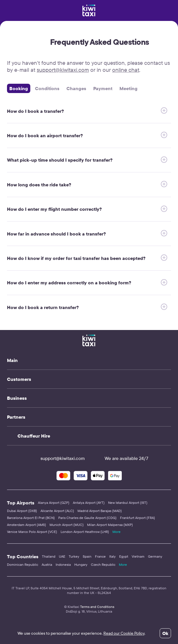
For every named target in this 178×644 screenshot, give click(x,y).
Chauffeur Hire (34, 436)
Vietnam (138, 556)
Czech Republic (103, 564)
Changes (76, 88)
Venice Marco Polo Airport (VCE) (32, 532)
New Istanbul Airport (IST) (128, 503)
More (117, 532)
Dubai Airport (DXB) (22, 511)
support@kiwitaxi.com (63, 70)
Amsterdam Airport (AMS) (27, 525)
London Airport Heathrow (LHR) (85, 532)
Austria (47, 564)
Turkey (74, 556)
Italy (112, 556)
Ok (165, 633)
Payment (103, 88)
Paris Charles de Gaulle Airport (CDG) (87, 518)
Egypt (124, 556)
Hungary (81, 564)
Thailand (49, 556)
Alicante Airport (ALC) (57, 511)
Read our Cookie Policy (124, 633)
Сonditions (47, 88)
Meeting (128, 88)
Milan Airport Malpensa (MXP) (110, 525)
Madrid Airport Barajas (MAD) (100, 511)
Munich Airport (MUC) (67, 525)
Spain (87, 556)
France (100, 556)
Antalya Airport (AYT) (89, 503)
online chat (126, 70)
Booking (19, 88)
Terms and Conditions (97, 607)
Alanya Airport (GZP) (54, 503)
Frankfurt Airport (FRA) (138, 518)
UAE (62, 556)
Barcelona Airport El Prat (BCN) (31, 518)
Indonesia (63, 564)
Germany (155, 556)
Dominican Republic (23, 564)
